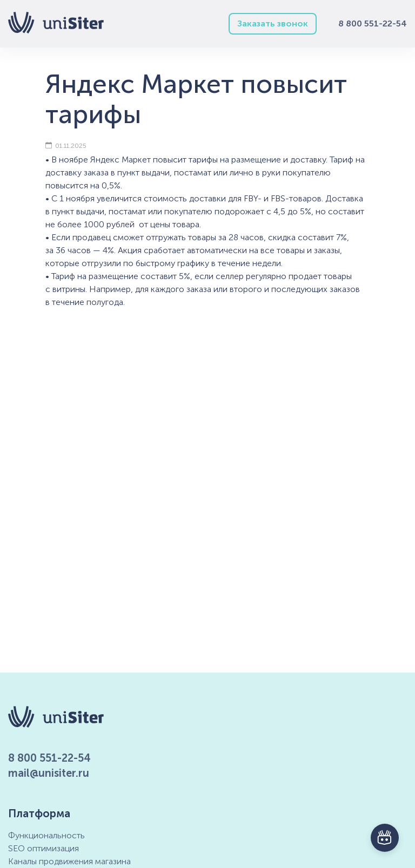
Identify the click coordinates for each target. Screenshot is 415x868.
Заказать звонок (273, 23)
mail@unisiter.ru (49, 773)
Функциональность (46, 835)
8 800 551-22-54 (373, 23)
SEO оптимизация (43, 848)
